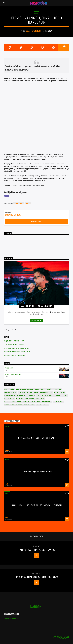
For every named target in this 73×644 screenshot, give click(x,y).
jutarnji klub (10, 396)
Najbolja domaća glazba (13, 375)
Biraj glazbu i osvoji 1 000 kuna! (14, 341)
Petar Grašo (9, 405)
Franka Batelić (10, 392)
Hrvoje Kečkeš (32, 392)
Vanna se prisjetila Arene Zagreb (15, 355)
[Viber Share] (6, 196)
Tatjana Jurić (29, 405)
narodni (36, 607)
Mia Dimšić (40, 399)
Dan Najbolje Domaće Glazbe (28, 389)
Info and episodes (36, 321)
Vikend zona (9, 368)
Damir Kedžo (19, 203)
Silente (19, 405)
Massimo (20, 399)
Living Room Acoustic (45, 396)
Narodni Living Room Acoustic (17, 402)
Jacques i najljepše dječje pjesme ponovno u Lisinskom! (37, 505)
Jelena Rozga (60, 392)
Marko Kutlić (61, 396)
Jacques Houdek (46, 392)
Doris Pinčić (46, 389)
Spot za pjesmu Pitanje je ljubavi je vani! (17, 352)
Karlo (7, 450)
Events (7, 493)
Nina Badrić (47, 402)
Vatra (46, 405)
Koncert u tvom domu (26, 396)
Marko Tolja (9, 399)
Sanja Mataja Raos (34, 31)
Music (36, 13)
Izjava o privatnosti (11, 618)
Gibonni (22, 392)
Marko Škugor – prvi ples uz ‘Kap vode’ (37, 550)
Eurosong (57, 389)
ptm (7, 518)
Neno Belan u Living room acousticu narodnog (37, 577)
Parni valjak (59, 402)
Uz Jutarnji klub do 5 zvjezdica (14, 345)
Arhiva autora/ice (36, 222)
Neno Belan (36, 402)
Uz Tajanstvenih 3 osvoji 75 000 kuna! (16, 348)
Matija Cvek (29, 399)
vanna (28, 203)
